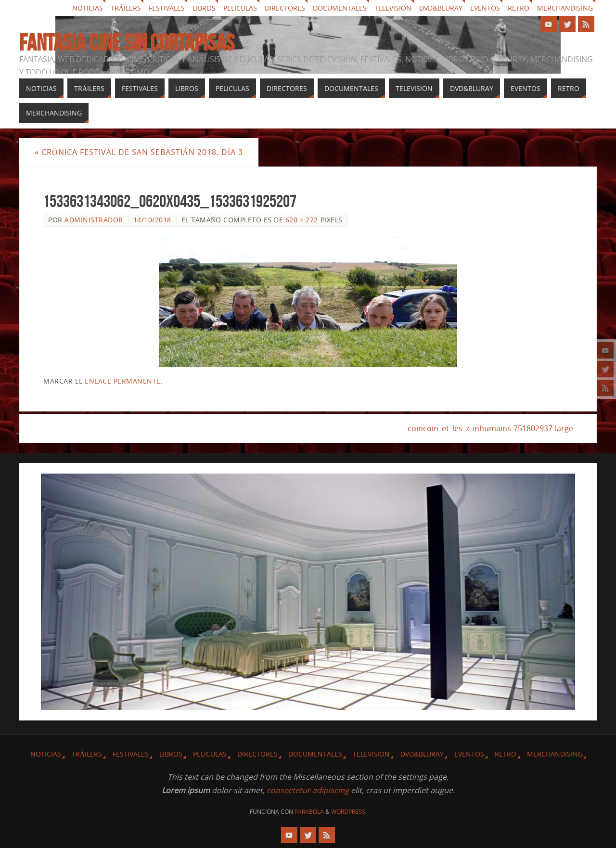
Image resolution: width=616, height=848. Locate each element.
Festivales (167, 8)
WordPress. (349, 812)
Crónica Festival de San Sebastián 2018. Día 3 (139, 152)
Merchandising (565, 8)
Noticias (88, 8)
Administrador (94, 220)
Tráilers (126, 8)
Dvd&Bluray (441, 8)
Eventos (485, 8)
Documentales (340, 8)
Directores (285, 8)
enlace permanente (123, 381)
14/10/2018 (152, 220)
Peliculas (240, 8)
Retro (519, 8)
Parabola (309, 812)
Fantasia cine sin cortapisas (127, 43)
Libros (204, 8)
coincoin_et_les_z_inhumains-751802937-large (490, 428)
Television (393, 8)
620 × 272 (302, 220)
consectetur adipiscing (308, 790)
